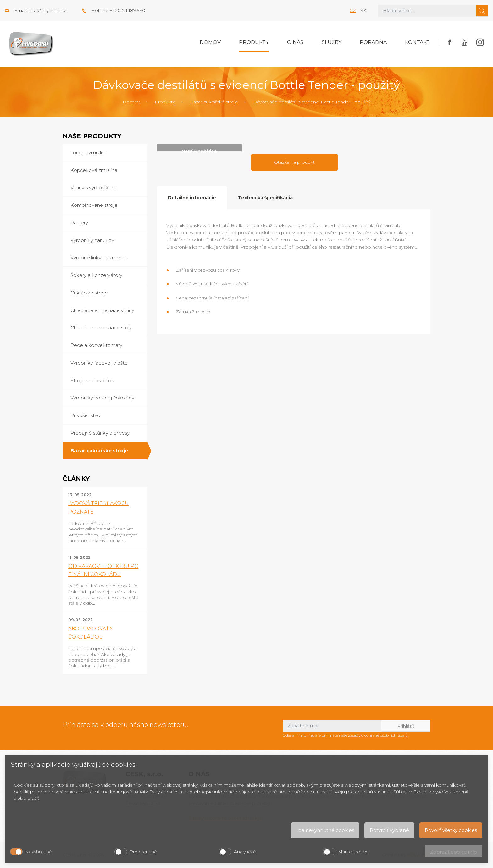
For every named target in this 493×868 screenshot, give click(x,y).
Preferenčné (143, 852)
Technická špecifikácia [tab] (265, 198)
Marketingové (353, 852)
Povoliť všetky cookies (451, 830)
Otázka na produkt (294, 162)
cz (353, 10)
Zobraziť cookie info (454, 852)
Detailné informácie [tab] (192, 198)
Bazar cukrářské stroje (214, 102)
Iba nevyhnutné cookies (325, 830)
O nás (295, 42)
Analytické (245, 852)
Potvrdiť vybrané (389, 830)
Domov (210, 42)
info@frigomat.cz (47, 10)
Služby (332, 42)
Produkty (254, 42)
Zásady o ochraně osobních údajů (378, 735)
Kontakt (417, 42)
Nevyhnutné (39, 852)
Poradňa (373, 42)
